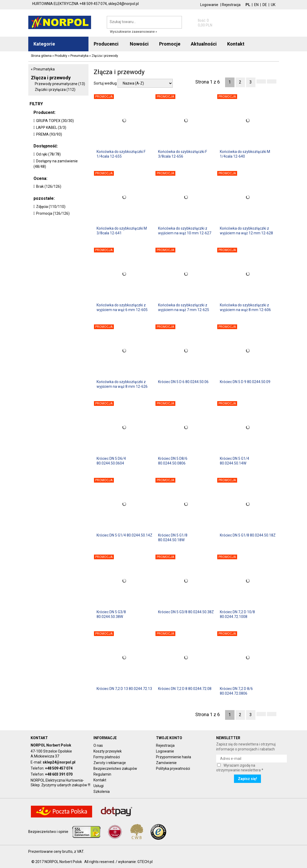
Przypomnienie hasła (174, 757)
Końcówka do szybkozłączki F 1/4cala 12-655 (121, 154)
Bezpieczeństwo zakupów (115, 769)
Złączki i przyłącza (55, 90)
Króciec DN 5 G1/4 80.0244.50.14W (235, 461)
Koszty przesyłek (108, 751)
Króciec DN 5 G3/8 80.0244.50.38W (111, 614)
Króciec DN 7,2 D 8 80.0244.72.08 (185, 689)
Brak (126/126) (49, 186)
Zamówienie (166, 763)
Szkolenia (102, 792)
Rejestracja (231, 5)
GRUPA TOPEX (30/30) (55, 121)
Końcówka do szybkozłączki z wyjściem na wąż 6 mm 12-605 (122, 307)
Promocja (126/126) (53, 213)
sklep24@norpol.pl (59, 762)
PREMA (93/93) (49, 134)
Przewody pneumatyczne (60, 84)
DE (265, 5)
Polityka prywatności (173, 769)
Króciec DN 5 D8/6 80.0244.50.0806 (173, 461)
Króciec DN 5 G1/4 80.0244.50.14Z (124, 535)
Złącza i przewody (51, 78)
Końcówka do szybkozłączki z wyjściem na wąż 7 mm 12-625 (184, 307)
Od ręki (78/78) (48, 154)
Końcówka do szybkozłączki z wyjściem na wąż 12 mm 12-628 (246, 231)
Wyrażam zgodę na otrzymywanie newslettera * (240, 768)
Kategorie (44, 44)
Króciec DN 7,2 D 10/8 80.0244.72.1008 (237, 614)
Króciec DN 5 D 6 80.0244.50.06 (183, 382)
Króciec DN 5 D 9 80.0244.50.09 (245, 382)
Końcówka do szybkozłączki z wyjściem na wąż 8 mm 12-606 (245, 307)
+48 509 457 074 (59, 768)
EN (256, 5)
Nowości (139, 44)
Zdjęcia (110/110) (51, 207)
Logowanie (209, 5)
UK (273, 5)
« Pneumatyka (43, 69)
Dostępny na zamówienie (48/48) (56, 164)
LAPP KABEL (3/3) (51, 128)
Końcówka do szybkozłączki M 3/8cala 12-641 (122, 231)
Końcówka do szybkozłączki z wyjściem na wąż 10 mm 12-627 (185, 231)
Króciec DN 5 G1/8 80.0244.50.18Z (248, 535)
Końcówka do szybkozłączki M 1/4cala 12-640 (245, 154)
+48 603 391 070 (59, 774)
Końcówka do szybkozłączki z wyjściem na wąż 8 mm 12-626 (122, 384)
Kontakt (100, 780)
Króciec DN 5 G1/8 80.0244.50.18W (173, 538)
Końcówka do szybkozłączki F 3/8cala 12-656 (183, 154)
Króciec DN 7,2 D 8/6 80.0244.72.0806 (236, 691)
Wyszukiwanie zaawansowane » (133, 32)
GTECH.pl (145, 862)
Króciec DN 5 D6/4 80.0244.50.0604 (111, 461)
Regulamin (102, 774)
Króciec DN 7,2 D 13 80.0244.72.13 (124, 689)
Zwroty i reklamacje (110, 763)
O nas (98, 745)
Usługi (99, 786)
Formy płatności (107, 757)
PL (248, 5)
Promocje (170, 44)
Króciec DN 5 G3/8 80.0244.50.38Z (186, 612)
